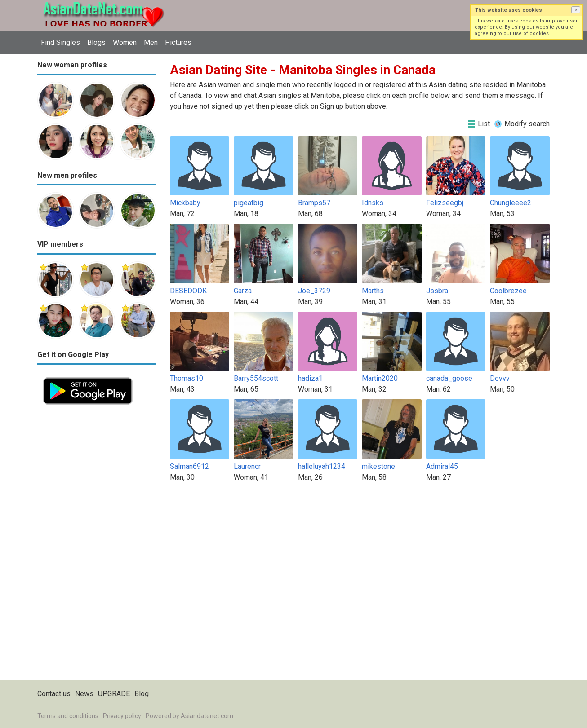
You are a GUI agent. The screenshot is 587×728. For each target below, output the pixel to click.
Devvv (500, 378)
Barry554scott (256, 378)
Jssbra (437, 291)
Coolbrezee (508, 291)
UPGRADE (114, 694)
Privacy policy (122, 716)
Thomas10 (187, 378)
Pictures (178, 42)
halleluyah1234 (322, 466)
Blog (142, 694)
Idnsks (373, 203)
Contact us (54, 694)
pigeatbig (249, 203)
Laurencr (247, 466)
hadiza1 (310, 378)
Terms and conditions (68, 716)
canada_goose (449, 378)
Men (151, 42)
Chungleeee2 (511, 203)
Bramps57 (314, 203)
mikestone (378, 466)
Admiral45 (442, 466)
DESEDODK (188, 291)
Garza (243, 291)
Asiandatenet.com (207, 716)
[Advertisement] (97, 545)
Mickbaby (185, 203)
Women (125, 42)
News (84, 694)
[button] (576, 10)
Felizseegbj (445, 203)
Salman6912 (189, 466)
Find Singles (60, 42)
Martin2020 (380, 378)
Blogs (96, 42)
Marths (373, 291)
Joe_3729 (314, 291)
